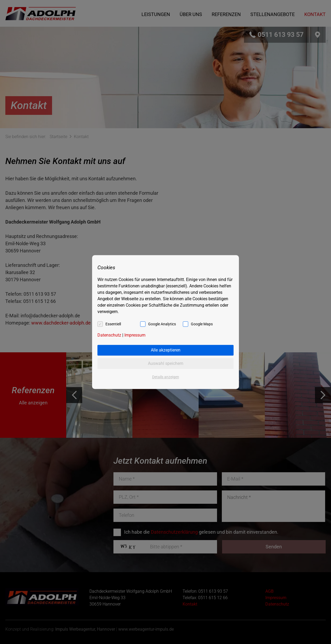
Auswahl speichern (166, 363)
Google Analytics (162, 324)
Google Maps (202, 324)
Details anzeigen (166, 377)
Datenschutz (109, 335)
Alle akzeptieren (166, 350)
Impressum (135, 335)
